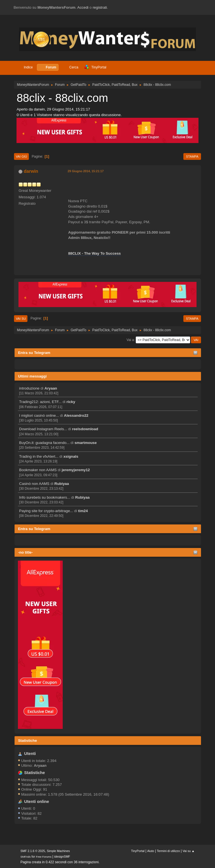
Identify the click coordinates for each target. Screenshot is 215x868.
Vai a (130, 340)
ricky (71, 402)
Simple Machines (58, 851)
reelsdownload (85, 429)
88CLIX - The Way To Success (94, 253)
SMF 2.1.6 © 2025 (33, 851)
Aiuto (151, 851)
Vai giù (21, 156)
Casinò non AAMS (34, 484)
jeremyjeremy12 (76, 470)
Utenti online (37, 802)
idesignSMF (62, 857)
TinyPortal (138, 851)
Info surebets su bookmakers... (45, 497)
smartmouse (86, 443)
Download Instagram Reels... (43, 429)
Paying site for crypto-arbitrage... (46, 511)
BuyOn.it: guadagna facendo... (44, 443)
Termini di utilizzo (168, 851)
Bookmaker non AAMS (38, 470)
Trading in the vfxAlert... (39, 456)
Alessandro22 (76, 415)
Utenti (30, 754)
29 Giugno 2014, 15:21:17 (86, 171)
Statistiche (27, 741)
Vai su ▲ (189, 851)
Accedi (83, 7)
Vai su (21, 319)
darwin (31, 171)
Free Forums (44, 857)
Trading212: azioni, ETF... (40, 402)
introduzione (29, 388)
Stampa (192, 156)
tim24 (83, 511)
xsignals (71, 456)
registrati (100, 7)
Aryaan (51, 388)
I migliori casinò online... (39, 415)
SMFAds (26, 857)
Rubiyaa (62, 484)
